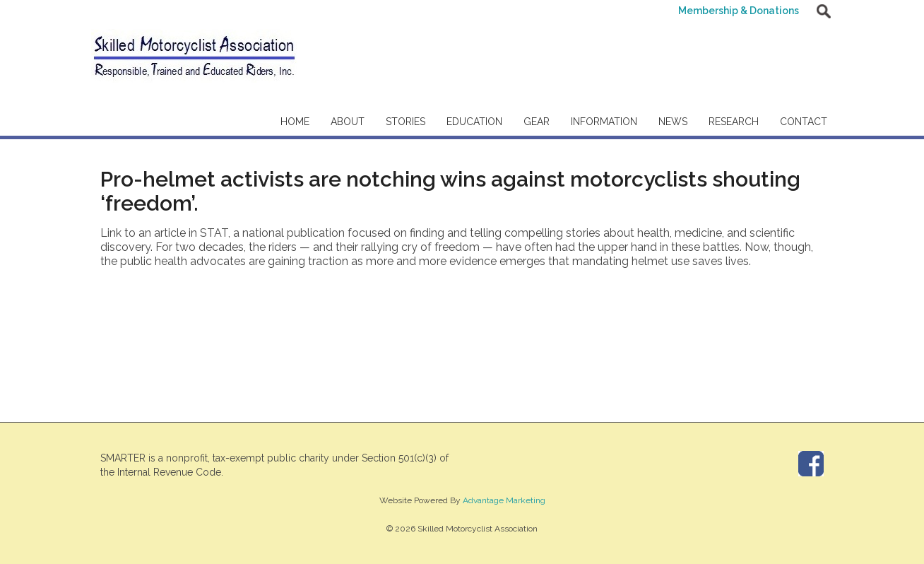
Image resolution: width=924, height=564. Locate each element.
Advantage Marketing (504, 500)
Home (295, 122)
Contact (804, 122)
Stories (405, 122)
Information (604, 122)
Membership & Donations (739, 11)
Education (474, 122)
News (673, 122)
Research (734, 122)
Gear (537, 122)
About (348, 122)
